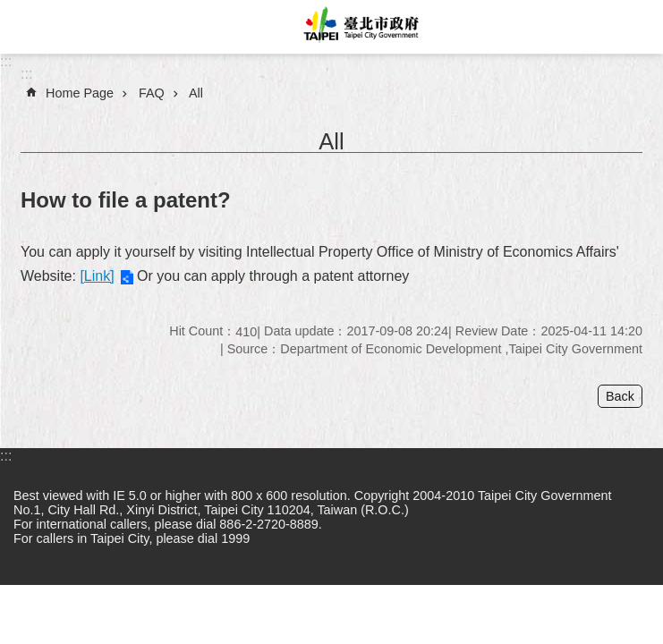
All (196, 93)
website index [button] (27, 27)
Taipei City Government (358, 27)
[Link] (97, 276)
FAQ (152, 93)
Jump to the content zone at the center (9, 9)
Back (620, 396)
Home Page (80, 93)
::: (6, 61)
